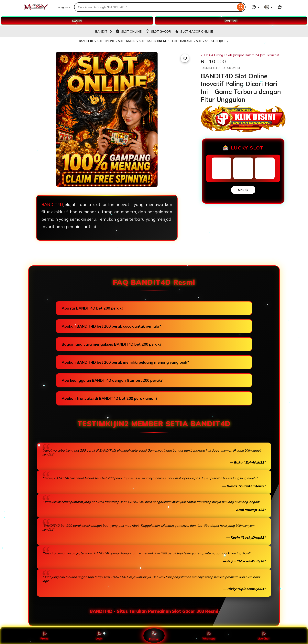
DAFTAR (231, 21)
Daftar (154, 635)
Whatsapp (209, 636)
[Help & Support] (256, 7)
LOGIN (77, 21)
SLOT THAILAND (181, 41)
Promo (44, 636)
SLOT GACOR (127, 41)
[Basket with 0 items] (280, 7)
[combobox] (155, 7)
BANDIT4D (86, 41)
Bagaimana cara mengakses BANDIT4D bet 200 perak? (111, 344)
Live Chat (264, 636)
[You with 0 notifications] (269, 7)
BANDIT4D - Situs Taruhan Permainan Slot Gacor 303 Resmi (154, 611)
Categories (61, 7)
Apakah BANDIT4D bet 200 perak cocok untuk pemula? (111, 326)
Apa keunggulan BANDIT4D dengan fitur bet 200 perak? (112, 380)
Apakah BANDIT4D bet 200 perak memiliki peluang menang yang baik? (125, 362)
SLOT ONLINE (106, 41)
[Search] (241, 7)
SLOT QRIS (218, 41)
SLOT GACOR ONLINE (153, 41)
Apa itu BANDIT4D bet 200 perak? (92, 308)
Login (99, 636)
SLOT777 (202, 41)
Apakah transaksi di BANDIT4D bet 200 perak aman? (110, 398)
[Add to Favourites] (185, 58)
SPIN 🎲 (243, 190)
